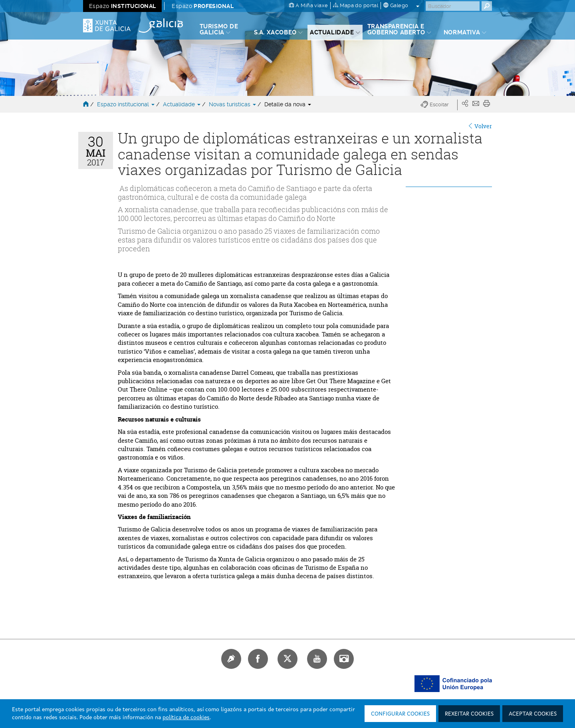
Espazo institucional (127, 104)
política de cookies (186, 718)
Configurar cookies (400, 714)
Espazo (122, 6)
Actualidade (182, 104)
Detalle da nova (288, 104)
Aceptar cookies (533, 714)
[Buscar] (453, 6)
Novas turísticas (233, 104)
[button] (439, 105)
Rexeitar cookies (469, 714)
